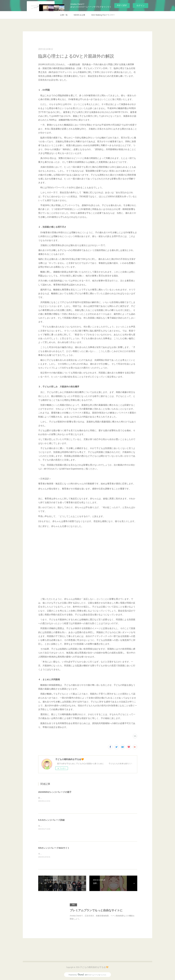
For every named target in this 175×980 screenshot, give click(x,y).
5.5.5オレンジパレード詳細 (51, 820)
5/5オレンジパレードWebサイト (54, 848)
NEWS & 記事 (80, 15)
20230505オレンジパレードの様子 (55, 792)
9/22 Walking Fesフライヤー (103, 15)
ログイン (140, 5)
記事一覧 (64, 15)
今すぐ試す (122, 5)
